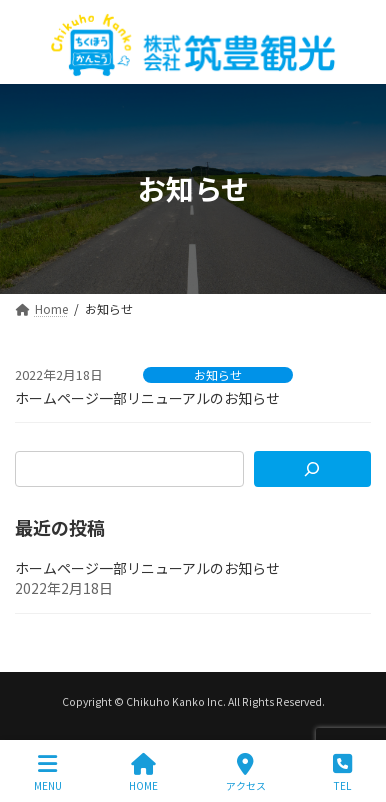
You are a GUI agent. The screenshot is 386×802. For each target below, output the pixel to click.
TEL (342, 772)
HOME (143, 772)
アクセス (246, 772)
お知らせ (218, 375)
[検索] (312, 469)
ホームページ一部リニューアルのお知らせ (147, 398)
